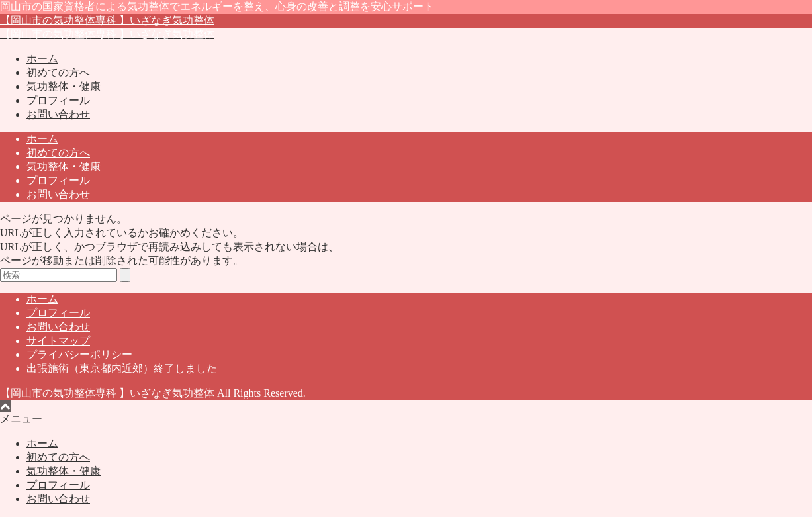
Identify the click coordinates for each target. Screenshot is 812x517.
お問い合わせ (58, 114)
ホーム (42, 59)
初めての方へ (58, 72)
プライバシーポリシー (79, 354)
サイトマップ (58, 341)
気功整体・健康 (64, 86)
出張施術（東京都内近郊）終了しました (122, 368)
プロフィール (58, 100)
